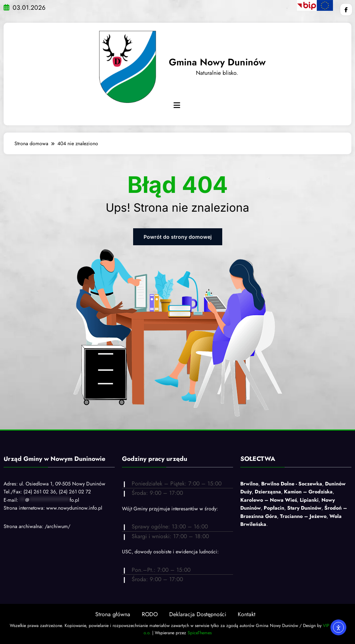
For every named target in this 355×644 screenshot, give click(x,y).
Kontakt (247, 614)
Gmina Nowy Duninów (217, 62)
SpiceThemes (200, 633)
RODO (150, 614)
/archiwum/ (58, 526)
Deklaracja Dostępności (198, 614)
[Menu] (177, 105)
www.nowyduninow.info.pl (74, 508)
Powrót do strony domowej (178, 237)
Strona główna (113, 614)
